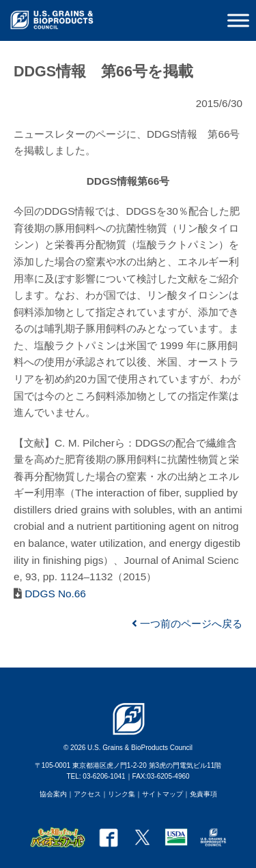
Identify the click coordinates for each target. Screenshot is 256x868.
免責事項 (203, 794)
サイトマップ (162, 794)
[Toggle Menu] (238, 20)
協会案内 (53, 794)
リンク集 (122, 794)
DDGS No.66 (54, 594)
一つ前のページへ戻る (187, 624)
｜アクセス (84, 794)
